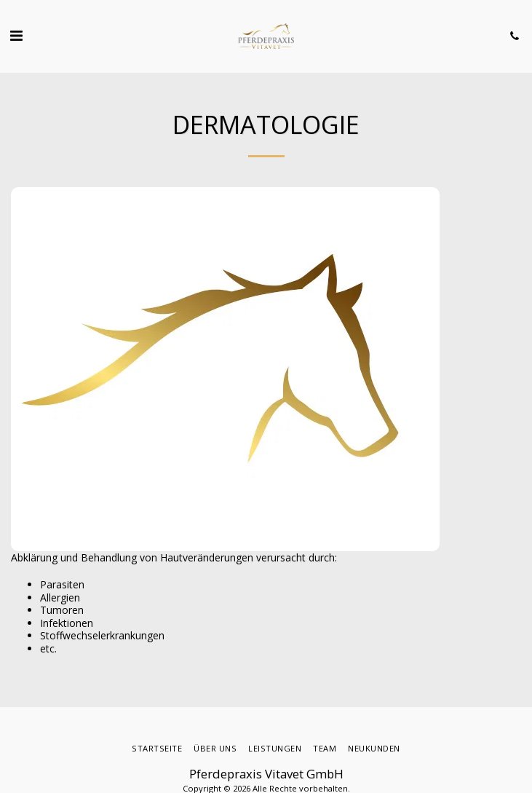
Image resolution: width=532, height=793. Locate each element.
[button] (16, 35)
